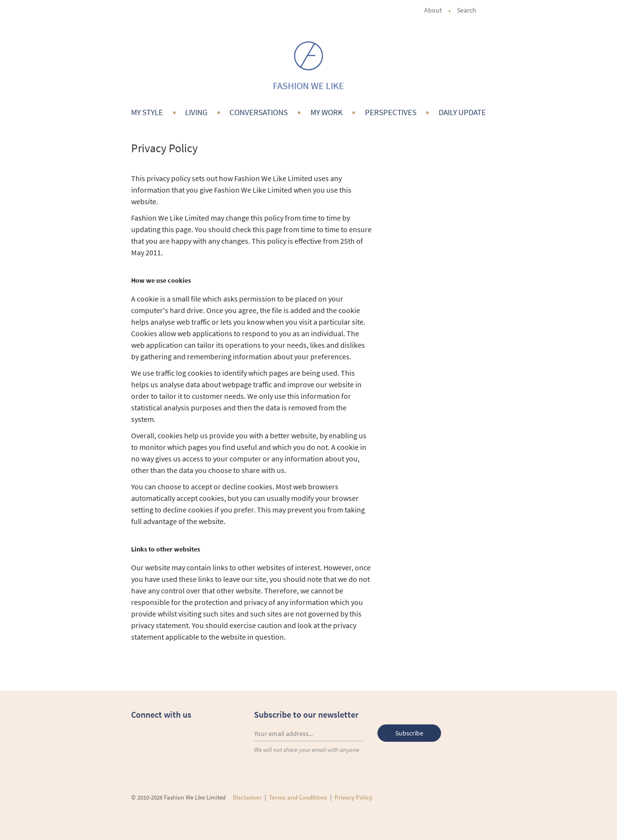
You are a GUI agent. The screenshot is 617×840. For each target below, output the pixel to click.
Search (471, 10)
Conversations (259, 112)
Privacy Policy (353, 797)
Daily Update (462, 112)
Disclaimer (247, 797)
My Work (327, 112)
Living (196, 112)
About (433, 10)
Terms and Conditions (298, 797)
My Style (147, 112)
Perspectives (391, 112)
